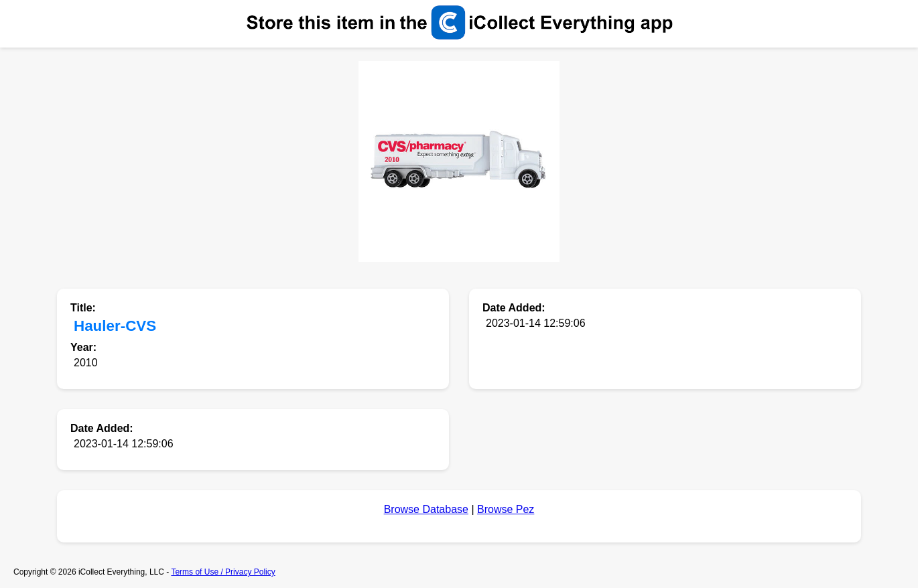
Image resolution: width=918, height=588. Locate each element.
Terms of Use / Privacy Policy (223, 572)
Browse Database (426, 509)
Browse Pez (506, 509)
